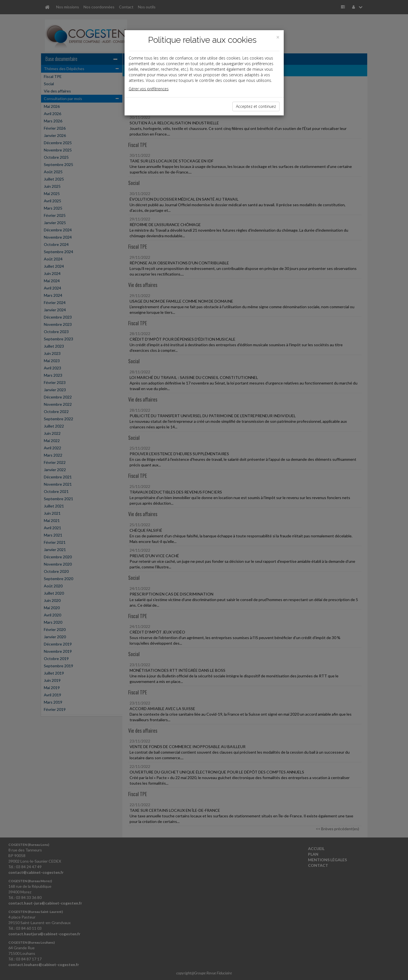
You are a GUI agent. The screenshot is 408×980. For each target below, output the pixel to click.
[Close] (278, 37)
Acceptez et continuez (256, 106)
